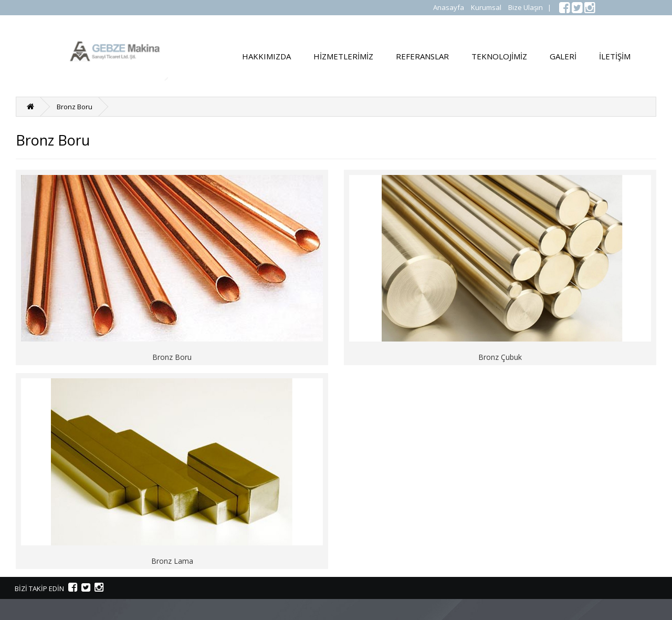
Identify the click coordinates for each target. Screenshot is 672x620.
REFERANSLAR (422, 56)
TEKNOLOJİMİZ (499, 56)
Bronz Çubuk (500, 357)
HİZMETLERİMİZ (343, 56)
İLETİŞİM (615, 56)
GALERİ (563, 56)
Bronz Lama (172, 561)
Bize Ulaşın (526, 7)
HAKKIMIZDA (266, 56)
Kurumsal (486, 7)
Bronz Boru (75, 107)
